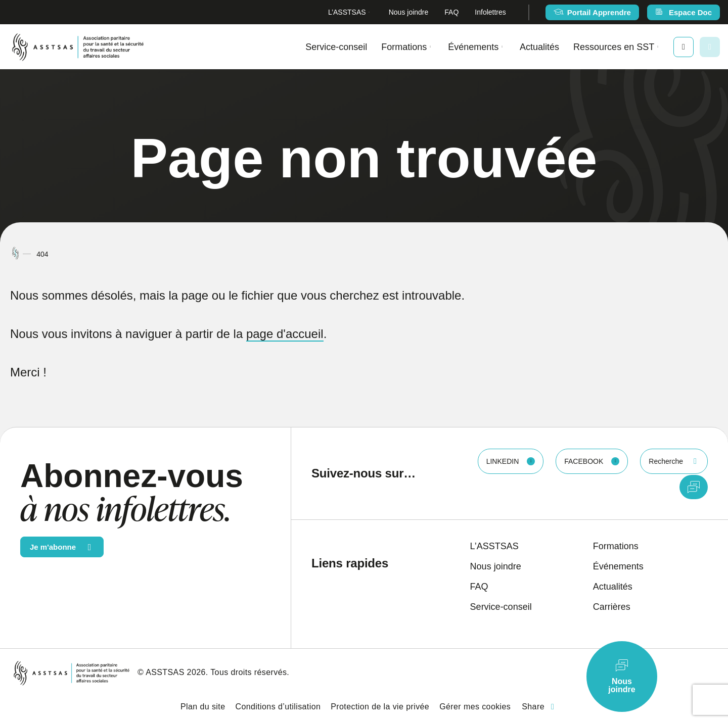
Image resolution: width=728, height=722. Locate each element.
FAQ (451, 12)
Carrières (612, 607)
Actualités (539, 47)
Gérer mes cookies (475, 707)
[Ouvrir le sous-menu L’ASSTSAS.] (369, 12)
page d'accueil (285, 334)
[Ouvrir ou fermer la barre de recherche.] (710, 47)
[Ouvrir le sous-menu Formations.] (430, 47)
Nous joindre (409, 12)
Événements (473, 47)
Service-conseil (336, 47)
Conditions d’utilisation (278, 707)
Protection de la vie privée (380, 707)
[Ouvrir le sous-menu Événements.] (502, 47)
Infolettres (490, 12)
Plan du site (203, 707)
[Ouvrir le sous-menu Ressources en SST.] (658, 47)
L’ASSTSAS (347, 12)
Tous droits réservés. (250, 672)
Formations (404, 47)
